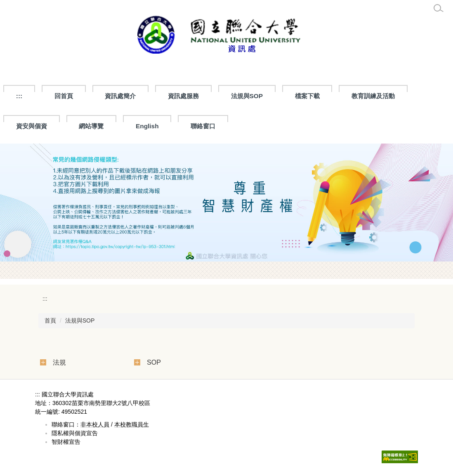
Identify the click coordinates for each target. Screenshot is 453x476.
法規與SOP (80, 320)
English (147, 126)
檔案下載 (307, 96)
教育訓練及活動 (373, 96)
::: (19, 96)
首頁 (50, 320)
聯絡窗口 (203, 126)
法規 (59, 362)
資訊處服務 (183, 96)
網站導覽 (91, 126)
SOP (154, 362)
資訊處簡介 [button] (120, 96)
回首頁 (64, 96)
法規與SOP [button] (247, 96)
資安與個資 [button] (32, 126)
